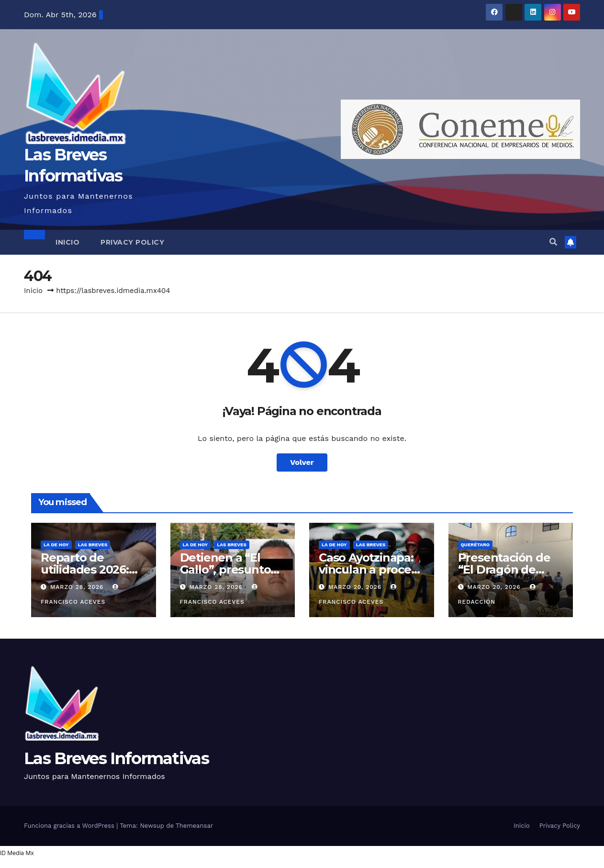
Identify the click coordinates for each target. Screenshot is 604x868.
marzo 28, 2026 (78, 587)
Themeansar (194, 826)
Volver (302, 462)
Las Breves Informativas (116, 758)
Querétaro (475, 545)
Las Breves (93, 545)
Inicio (67, 242)
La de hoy (56, 545)
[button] (553, 242)
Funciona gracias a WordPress (70, 826)
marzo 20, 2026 (356, 587)
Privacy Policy (132, 242)
